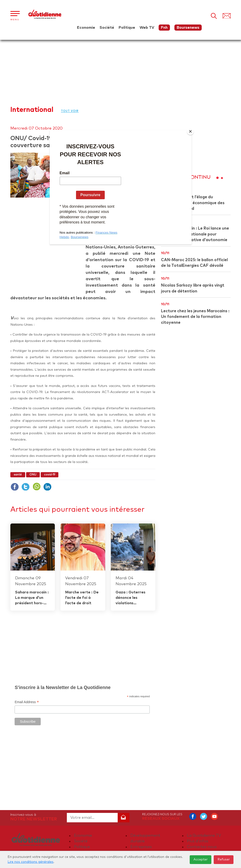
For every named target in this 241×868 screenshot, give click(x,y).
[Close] (190, 131)
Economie (86, 28)
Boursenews (188, 28)
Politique (127, 28)
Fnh (164, 28)
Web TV (147, 28)
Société (107, 28)
